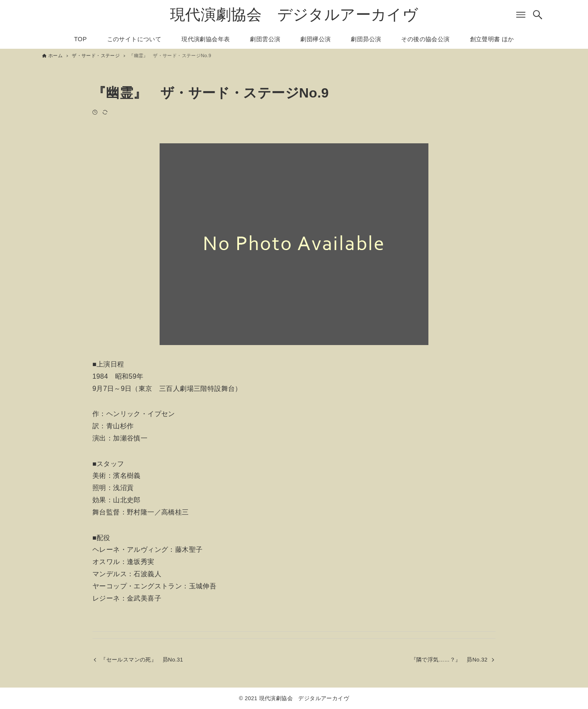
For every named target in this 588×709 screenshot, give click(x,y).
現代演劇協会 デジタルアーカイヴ (294, 14)
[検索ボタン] (538, 15)
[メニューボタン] (521, 15)
